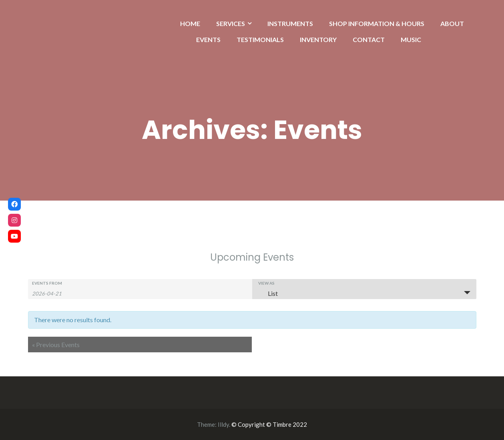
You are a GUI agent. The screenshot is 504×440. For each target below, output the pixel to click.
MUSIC (411, 39)
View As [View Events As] (266, 283)
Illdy (223, 424)
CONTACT (369, 39)
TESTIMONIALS (260, 39)
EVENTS (208, 39)
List (268, 293)
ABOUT (452, 23)
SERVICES (231, 23)
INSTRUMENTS (290, 23)
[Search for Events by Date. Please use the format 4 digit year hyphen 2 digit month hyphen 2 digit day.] (52, 293)
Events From (47, 283)
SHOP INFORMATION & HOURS (377, 23)
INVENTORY (318, 39)
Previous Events (56, 345)
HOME (190, 23)
